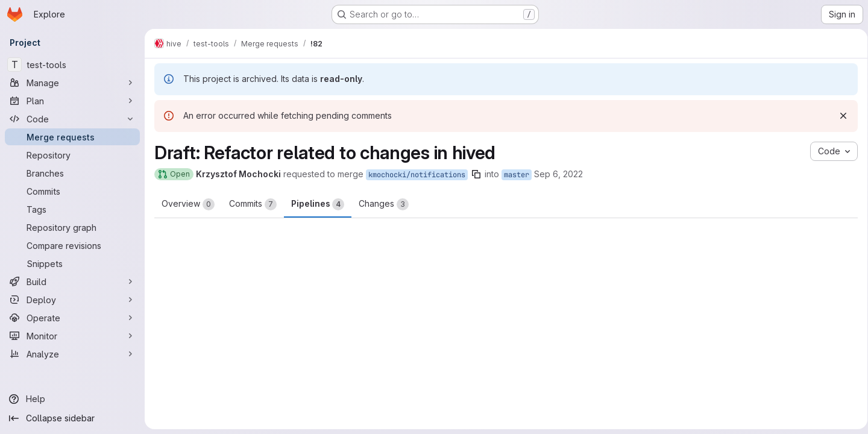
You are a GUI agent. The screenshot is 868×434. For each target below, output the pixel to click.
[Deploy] (72, 300)
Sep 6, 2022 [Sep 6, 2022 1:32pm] (558, 174)
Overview (188, 204)
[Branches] (72, 173)
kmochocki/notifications (417, 175)
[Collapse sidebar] (72, 418)
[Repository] (72, 155)
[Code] (72, 119)
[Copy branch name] (476, 174)
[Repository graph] (72, 227)
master (517, 175)
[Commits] (72, 191)
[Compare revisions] (72, 245)
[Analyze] (72, 354)
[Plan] (72, 101)
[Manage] (72, 83)
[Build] (72, 281)
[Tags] (72, 209)
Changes (384, 204)
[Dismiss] (839, 116)
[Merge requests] (72, 137)
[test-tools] (72, 64)
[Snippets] (72, 263)
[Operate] (72, 318)
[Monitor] (72, 336)
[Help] (72, 399)
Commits (253, 204)
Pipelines (318, 204)
